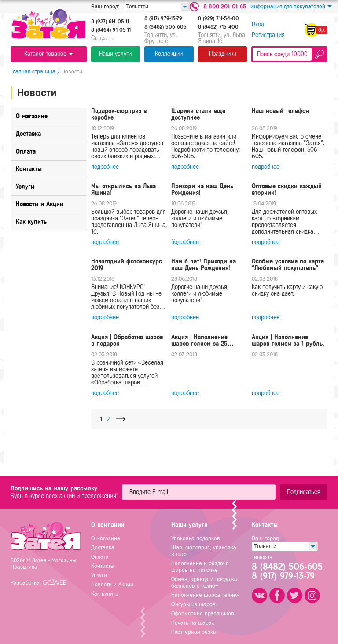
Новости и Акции (112, 584)
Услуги (99, 575)
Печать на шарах (193, 623)
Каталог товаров (49, 54)
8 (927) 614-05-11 (110, 22)
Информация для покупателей (291, 7)
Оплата (100, 557)
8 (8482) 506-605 (165, 27)
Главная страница (33, 71)
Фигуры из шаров (193, 604)
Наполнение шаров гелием (206, 595)
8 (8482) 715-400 (218, 27)
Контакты (103, 566)
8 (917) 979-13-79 (163, 18)
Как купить (105, 594)
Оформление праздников (203, 613)
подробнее (105, 167)
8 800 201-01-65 (225, 6)
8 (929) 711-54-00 (219, 18)
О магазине (106, 538)
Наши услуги (115, 54)
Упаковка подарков (196, 538)
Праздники (223, 54)
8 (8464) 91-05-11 (111, 30)
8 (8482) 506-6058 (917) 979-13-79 (287, 572)
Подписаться (304, 492)
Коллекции (169, 54)
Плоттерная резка (194, 632)
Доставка (103, 547)
